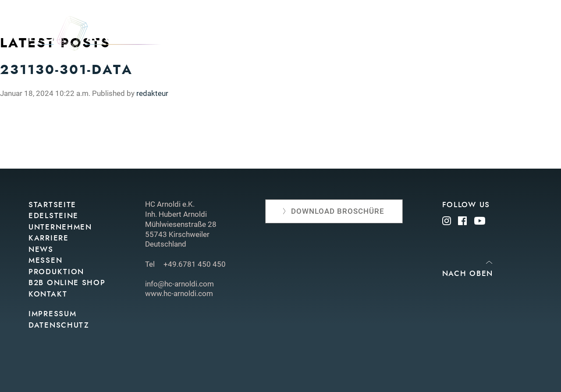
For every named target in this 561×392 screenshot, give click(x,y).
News (320, 36)
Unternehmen (271, 36)
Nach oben (468, 274)
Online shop (464, 36)
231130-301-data (66, 70)
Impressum (52, 314)
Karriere (49, 238)
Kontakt (516, 36)
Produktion (404, 36)
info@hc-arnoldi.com (179, 284)
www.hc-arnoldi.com (179, 293)
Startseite (52, 205)
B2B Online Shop (67, 283)
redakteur (152, 93)
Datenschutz (59, 325)
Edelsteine (210, 36)
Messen (355, 36)
